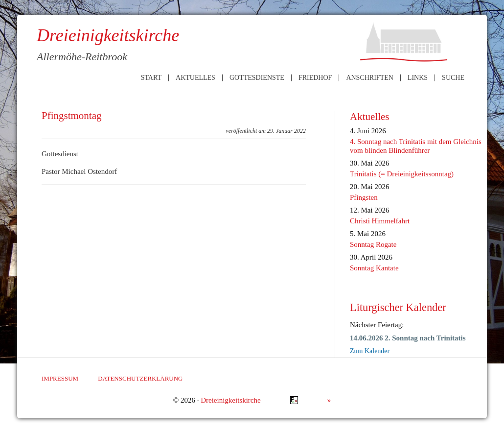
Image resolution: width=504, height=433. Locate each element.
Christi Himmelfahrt (380, 221)
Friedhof (315, 78)
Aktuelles (195, 78)
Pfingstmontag (72, 116)
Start (151, 78)
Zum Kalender (370, 351)
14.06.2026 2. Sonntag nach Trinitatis (408, 338)
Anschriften (369, 78)
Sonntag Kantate (374, 268)
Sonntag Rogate (373, 244)
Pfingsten (364, 197)
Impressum (60, 378)
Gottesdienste (257, 78)
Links (418, 78)
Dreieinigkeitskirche (230, 400)
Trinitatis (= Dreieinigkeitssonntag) (402, 174)
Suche (453, 78)
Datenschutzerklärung (140, 378)
